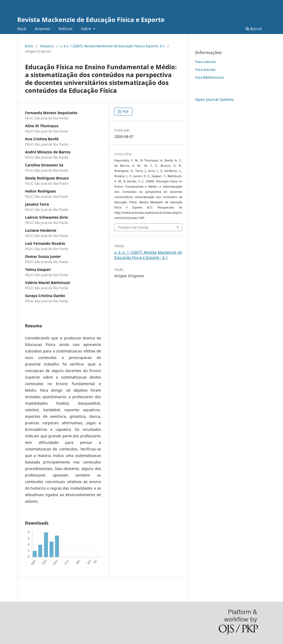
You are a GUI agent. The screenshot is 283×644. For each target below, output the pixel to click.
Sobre (87, 29)
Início (29, 46)
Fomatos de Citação (133, 227)
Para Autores (205, 69)
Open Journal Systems (215, 99)
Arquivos (42, 29)
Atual (22, 29)
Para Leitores (205, 62)
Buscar (254, 29)
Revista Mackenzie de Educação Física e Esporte (91, 19)
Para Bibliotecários (210, 77)
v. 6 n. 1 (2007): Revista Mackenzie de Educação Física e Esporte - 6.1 (113, 46)
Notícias (66, 29)
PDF (125, 112)
